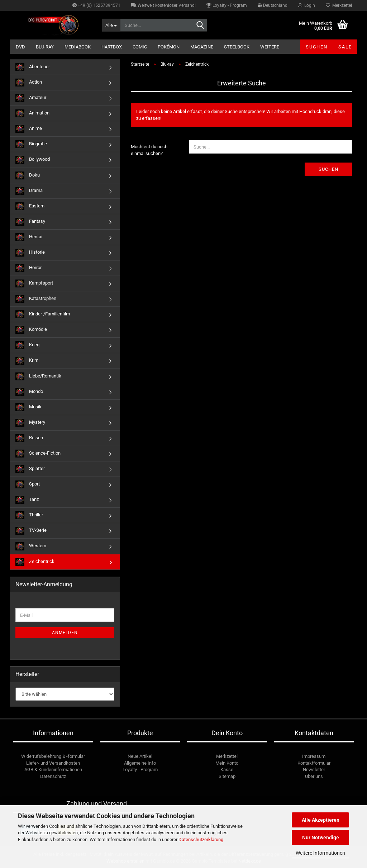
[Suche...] (111, 25)
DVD (20, 47)
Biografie (31, 144)
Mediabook (78, 47)
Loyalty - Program (227, 5)
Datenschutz (53, 776)
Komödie (31, 330)
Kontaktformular (314, 763)
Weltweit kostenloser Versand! (163, 5)
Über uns (314, 776)
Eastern (30, 206)
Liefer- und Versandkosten (53, 763)
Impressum (314, 756)
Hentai (29, 237)
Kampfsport (34, 283)
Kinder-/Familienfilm (43, 314)
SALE (345, 47)
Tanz (27, 500)
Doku (28, 175)
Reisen (29, 438)
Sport (28, 484)
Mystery (30, 423)
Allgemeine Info (140, 763)
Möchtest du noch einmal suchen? (149, 150)
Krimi (27, 361)
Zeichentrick (35, 562)
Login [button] (307, 5)
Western (31, 546)
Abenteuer (33, 67)
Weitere (270, 47)
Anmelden (65, 633)
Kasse (227, 770)
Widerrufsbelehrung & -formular (53, 756)
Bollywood (33, 160)
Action (29, 83)
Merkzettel (339, 5)
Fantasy (30, 222)
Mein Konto (227, 763)
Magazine (202, 47)
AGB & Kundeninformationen (53, 770)
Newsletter (314, 770)
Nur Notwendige (321, 837)
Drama (29, 191)
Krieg (27, 345)
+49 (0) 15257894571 (96, 5)
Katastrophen (36, 299)
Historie (30, 253)
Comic (140, 47)
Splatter (30, 469)
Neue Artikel (140, 756)
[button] (273, 5)
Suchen (317, 47)
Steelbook (237, 47)
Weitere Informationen (320, 853)
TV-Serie (31, 531)
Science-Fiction (38, 454)
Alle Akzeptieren (321, 820)
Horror (28, 268)
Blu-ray (45, 47)
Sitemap (227, 776)
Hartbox (112, 47)
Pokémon (169, 47)
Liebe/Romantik (38, 376)
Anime (29, 129)
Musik (28, 407)
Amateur (31, 98)
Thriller (29, 515)
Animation (32, 113)
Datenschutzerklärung (201, 839)
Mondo (29, 392)
